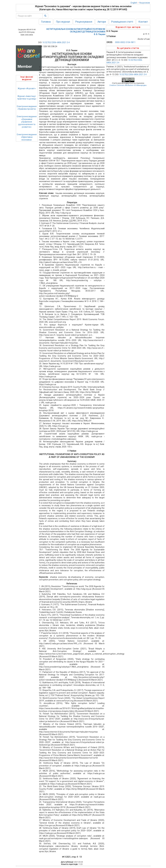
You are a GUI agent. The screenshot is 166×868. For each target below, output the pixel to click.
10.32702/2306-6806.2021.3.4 (56, 42)
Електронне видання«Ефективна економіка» (27, 137)
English (134, 3)
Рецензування (84, 22)
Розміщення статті (122, 22)
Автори (102, 22)
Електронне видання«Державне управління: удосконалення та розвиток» (27, 122)
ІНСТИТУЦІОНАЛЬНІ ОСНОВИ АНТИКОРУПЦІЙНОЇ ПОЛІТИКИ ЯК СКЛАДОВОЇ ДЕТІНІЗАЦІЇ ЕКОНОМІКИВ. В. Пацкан (76, 32)
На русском (145, 3)
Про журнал (63, 22)
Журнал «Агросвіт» (27, 88)
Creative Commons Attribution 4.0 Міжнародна (128, 85)
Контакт (143, 22)
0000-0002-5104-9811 (125, 42)
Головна (46, 22)
